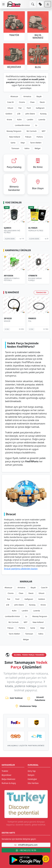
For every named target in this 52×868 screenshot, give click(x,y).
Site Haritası (33, 783)
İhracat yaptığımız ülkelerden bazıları (21, 569)
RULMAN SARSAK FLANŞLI (35, 279)
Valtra (27, 148)
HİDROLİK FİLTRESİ (36, 231)
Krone (9, 120)
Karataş (43, 114)
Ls (36, 125)
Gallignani (40, 108)
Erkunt (10, 108)
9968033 (32, 318)
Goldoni (9, 114)
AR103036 (9, 276)
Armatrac (27, 96)
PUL (30, 321)
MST (44, 131)
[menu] (3, 4)
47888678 (33, 276)
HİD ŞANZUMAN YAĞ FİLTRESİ (12, 232)
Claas (32, 102)
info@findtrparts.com (26, 845)
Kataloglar (32, 779)
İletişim (31, 775)
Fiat (20, 108)
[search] (33, 4)
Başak (39, 96)
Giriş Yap (32, 771)
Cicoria (22, 102)
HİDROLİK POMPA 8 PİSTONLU (12, 279)
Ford (29, 108)
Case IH (10, 102)
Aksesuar (14, 96)
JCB (19, 114)
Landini (30, 120)
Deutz (42, 102)
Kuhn (19, 120)
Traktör (5, 771)
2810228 (8, 318)
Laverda (42, 120)
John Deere (30, 114)
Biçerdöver (7, 775)
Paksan (28, 137)
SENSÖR (7, 321)
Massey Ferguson (14, 131)
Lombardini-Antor (22, 125)
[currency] (40, 4)
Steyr (23, 143)
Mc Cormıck (32, 131)
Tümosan (15, 148)
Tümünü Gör (41, 292)
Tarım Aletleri (36, 143)
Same (13, 143)
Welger (38, 148)
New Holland (15, 137)
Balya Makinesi (8, 779)
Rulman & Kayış (9, 783)
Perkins (40, 137)
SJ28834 (7, 228)
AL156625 (33, 228)
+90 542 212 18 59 (26, 850)
